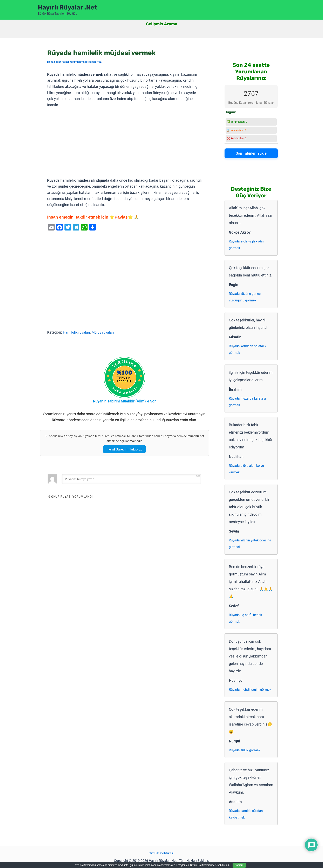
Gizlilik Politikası (161, 853)
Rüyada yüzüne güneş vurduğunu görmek (245, 297)
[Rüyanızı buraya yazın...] (131, 479)
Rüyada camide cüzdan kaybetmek (246, 814)
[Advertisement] (124, 143)
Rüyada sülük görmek (245, 750)
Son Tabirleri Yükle (251, 153)
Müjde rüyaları (105, 332)
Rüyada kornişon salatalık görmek (248, 349)
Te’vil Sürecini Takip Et (124, 449)
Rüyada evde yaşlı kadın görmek (246, 245)
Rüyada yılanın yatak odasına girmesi (250, 544)
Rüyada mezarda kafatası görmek (247, 402)
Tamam (239, 865)
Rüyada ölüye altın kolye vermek (246, 469)
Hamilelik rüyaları (77, 332)
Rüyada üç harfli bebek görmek (245, 618)
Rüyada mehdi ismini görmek (250, 690)
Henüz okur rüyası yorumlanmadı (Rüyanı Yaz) (75, 62)
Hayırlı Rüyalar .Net (68, 7)
